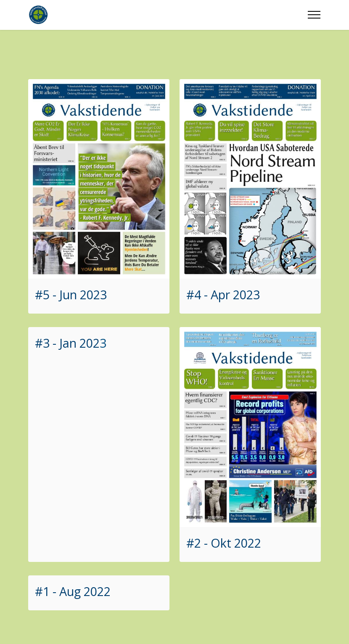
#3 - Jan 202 (67, 343)
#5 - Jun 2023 (71, 294)
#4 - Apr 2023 (223, 294)
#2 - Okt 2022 (224, 543)
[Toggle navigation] (314, 15)
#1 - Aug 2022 (73, 591)
